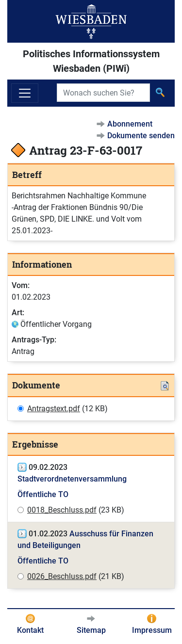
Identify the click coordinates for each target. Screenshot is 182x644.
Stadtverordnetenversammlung (72, 479)
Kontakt (30, 630)
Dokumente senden (141, 136)
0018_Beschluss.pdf (62, 510)
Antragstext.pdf (54, 409)
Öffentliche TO (43, 494)
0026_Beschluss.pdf (62, 576)
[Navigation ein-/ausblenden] (25, 93)
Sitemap (91, 630)
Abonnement (130, 124)
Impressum (152, 630)
